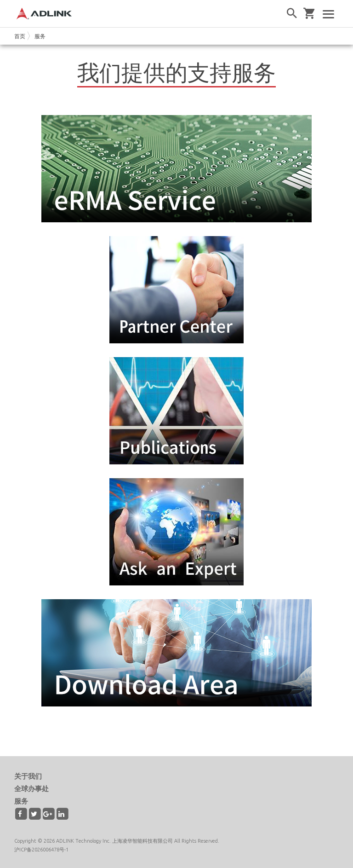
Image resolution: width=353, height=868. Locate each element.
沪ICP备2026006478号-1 (41, 850)
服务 (40, 36)
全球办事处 (31, 789)
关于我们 (28, 776)
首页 (20, 36)
